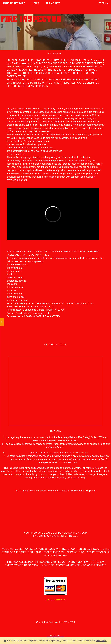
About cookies (101, 641)
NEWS (35, 3)
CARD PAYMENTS (55, 600)
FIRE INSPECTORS (14, 3)
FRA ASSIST (53, 3)
